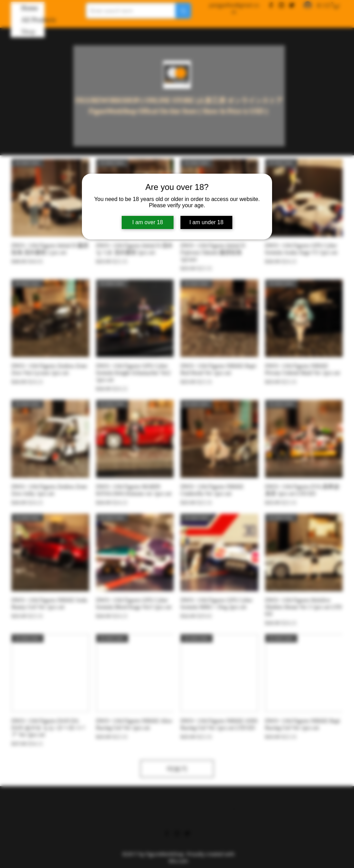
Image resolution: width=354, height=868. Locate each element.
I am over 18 (148, 222)
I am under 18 (207, 222)
